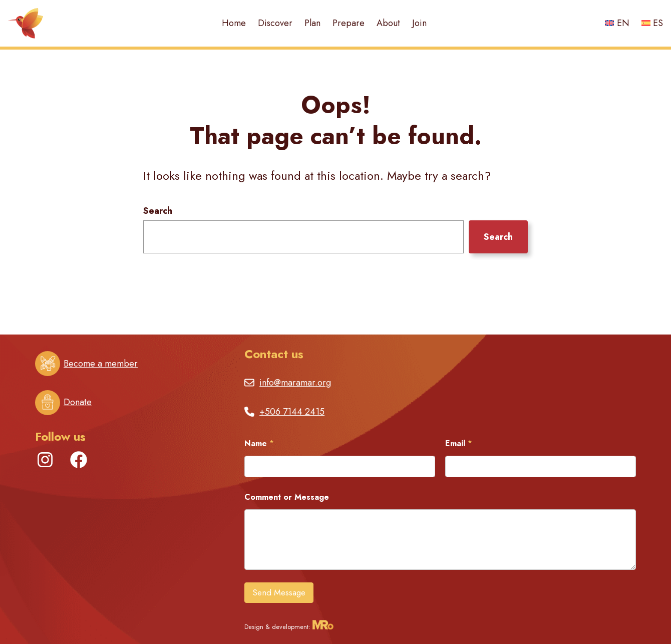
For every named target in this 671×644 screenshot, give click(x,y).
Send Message (279, 592)
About (388, 23)
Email (459, 443)
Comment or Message (287, 497)
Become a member (101, 364)
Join (419, 23)
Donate (78, 402)
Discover (275, 23)
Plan (312, 23)
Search (158, 211)
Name (259, 443)
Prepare (349, 23)
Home (234, 23)
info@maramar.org (295, 383)
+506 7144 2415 (292, 412)
